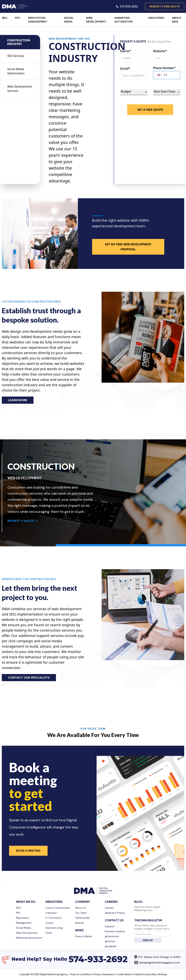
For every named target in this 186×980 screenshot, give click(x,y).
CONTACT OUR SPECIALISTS (29, 678)
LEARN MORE (18, 400)
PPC (18, 18)
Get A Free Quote (150, 110)
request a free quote (165, 6)
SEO (4, 18)
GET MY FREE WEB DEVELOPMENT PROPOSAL (128, 247)
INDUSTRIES (156, 18)
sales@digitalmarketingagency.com (159, 963)
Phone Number (164, 68)
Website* (160, 51)
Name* (126, 51)
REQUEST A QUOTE (23, 521)
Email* (125, 68)
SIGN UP (148, 940)
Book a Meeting (28, 851)
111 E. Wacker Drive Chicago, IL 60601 (159, 957)
